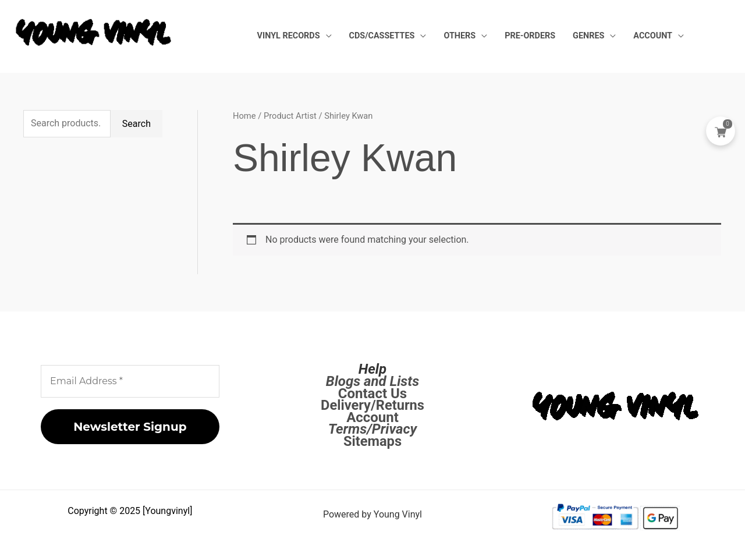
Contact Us (372, 394)
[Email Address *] (130, 381)
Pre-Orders (550, 36)
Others (488, 36)
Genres (601, 36)
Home (244, 116)
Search (136, 124)
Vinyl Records (334, 36)
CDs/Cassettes (419, 36)
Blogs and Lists (372, 381)
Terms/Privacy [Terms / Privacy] (373, 429)
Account (657, 36)
